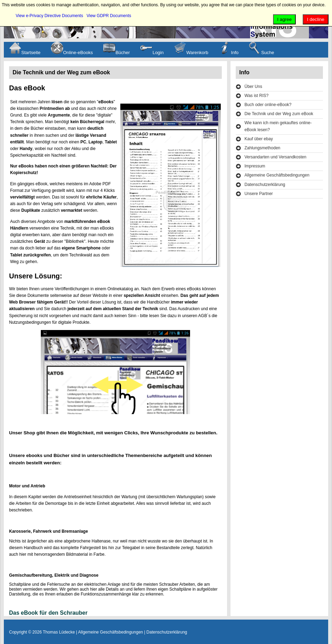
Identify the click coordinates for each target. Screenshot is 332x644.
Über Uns (253, 87)
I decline (316, 19)
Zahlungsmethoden (262, 148)
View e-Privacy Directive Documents (49, 16)
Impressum (255, 166)
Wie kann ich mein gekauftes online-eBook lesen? (278, 126)
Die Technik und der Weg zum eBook (279, 114)
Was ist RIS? (256, 96)
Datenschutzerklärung (265, 185)
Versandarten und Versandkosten (275, 157)
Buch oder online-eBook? (268, 105)
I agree (285, 19)
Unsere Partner (259, 194)
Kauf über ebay (259, 139)
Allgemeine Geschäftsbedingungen (277, 175)
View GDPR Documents (109, 16)
